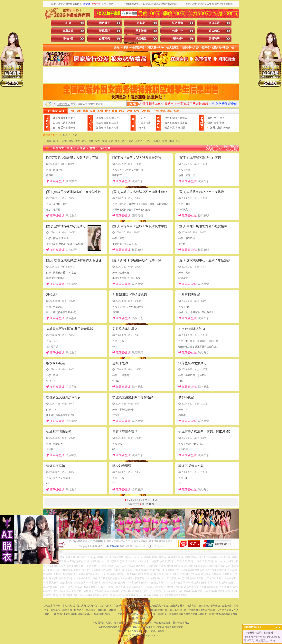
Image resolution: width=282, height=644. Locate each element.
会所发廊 (68, 31)
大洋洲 (211, 128)
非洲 (222, 123)
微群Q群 (178, 39)
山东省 (72, 128)
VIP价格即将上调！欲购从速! (259, 633)
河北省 (72, 118)
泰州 (78, 141)
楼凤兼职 (105, 31)
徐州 (55, 141)
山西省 (57, 123)
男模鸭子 (214, 39)
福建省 (100, 123)
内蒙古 (64, 123)
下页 (155, 500)
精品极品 (141, 39)
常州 (98, 141)
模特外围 (68, 39)
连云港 (63, 141)
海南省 (142, 128)
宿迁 (124, 141)
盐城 (71, 141)
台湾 (222, 118)
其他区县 (140, 141)
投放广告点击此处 (141, 602)
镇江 (84, 141)
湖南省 (100, 128)
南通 (91, 141)
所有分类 (105, 148)
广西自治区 (145, 123)
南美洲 (227, 128)
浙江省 (115, 118)
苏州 (111, 141)
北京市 (57, 118)
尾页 (147, 500)
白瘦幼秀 (105, 39)
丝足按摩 (141, 31)
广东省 (142, 118)
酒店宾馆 (214, 23)
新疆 (183, 128)
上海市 (100, 118)
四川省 (176, 118)
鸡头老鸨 (214, 31)
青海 (178, 128)
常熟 (165, 141)
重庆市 (168, 118)
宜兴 (178, 141)
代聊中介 (178, 31)
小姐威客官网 (112, 546)
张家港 (157, 141)
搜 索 (133, 104)
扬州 (131, 141)
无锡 (104, 141)
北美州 (219, 128)
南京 (49, 141)
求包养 (141, 23)
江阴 (171, 141)
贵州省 (183, 118)
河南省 (115, 128)
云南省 (168, 123)
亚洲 (210, 123)
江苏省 (107, 118)
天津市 (64, 118)
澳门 (216, 118)
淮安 (118, 141)
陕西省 (176, 123)
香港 (210, 118)
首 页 (68, 23)
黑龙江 (72, 123)
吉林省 (57, 128)
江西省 (115, 123)
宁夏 (172, 128)
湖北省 (107, 128)
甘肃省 (183, 123)
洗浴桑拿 (178, 23)
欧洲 (216, 123)
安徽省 (107, 123)
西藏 (167, 128)
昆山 (149, 141)
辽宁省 (64, 128)
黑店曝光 (105, 23)
